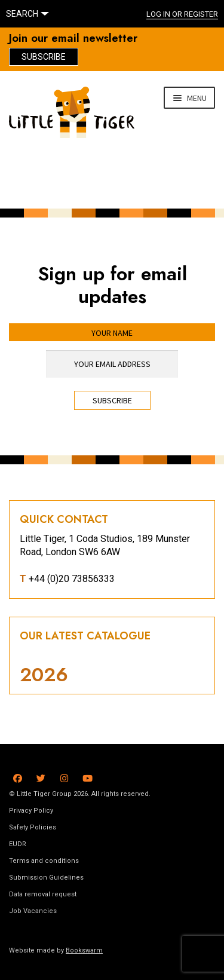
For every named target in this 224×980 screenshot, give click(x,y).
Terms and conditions (44, 861)
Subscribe (44, 57)
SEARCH (22, 14)
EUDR (18, 844)
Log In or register (182, 14)
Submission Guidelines (46, 878)
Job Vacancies (33, 911)
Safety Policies (33, 827)
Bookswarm (84, 950)
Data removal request (43, 894)
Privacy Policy (31, 811)
